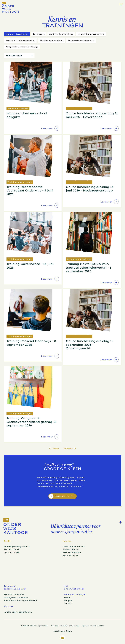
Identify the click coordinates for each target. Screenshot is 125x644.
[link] (50, 128)
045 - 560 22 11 (70, 555)
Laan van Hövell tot (74, 547)
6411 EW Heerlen (72, 552)
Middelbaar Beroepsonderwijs (21, 600)
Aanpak (68, 600)
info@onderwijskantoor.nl (18, 612)
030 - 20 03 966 (12, 552)
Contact (68, 603)
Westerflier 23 (70, 549)
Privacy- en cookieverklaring (65, 626)
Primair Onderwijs (14, 594)
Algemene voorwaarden (93, 626)
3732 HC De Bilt (12, 549)
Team (67, 597)
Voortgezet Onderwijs (16, 597)
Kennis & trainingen (75, 594)
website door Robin (62, 631)
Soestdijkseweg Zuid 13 (17, 547)
